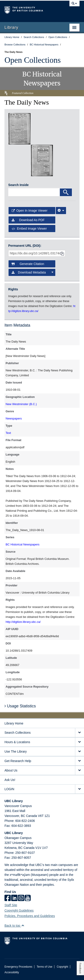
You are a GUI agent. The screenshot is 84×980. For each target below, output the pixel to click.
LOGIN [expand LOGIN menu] (9, 789)
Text (8, 433)
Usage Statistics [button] (20, 706)
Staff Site (11, 905)
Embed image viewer (29, 229)
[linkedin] (14, 898)
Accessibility (12, 972)
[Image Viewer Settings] (61, 211)
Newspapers (14, 418)
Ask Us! (10, 780)
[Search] (66, 192)
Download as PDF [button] (28, 220)
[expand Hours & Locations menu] (80, 742)
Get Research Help (18, 761)
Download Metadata (33, 272)
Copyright (62, 967)
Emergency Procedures (18, 967)
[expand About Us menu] (80, 770)
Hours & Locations (17, 742)
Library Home (14, 723)
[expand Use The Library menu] (80, 752)
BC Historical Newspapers (23, 544)
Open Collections (33, 60)
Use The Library (16, 751)
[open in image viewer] (19, 128)
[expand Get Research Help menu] (80, 761)
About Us (11, 770)
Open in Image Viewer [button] (30, 211)
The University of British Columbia (31, 9)
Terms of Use (45, 967)
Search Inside (18, 185)
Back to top (14, 926)
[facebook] (8, 898)
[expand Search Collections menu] (80, 733)
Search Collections (18, 733)
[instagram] (21, 898)
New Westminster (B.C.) (21, 404)
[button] (23, 925)
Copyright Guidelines (19, 910)
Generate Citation (28, 264)
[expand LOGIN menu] (80, 789)
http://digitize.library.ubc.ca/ (23, 622)
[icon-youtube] (28, 898)
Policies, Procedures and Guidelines (30, 916)
